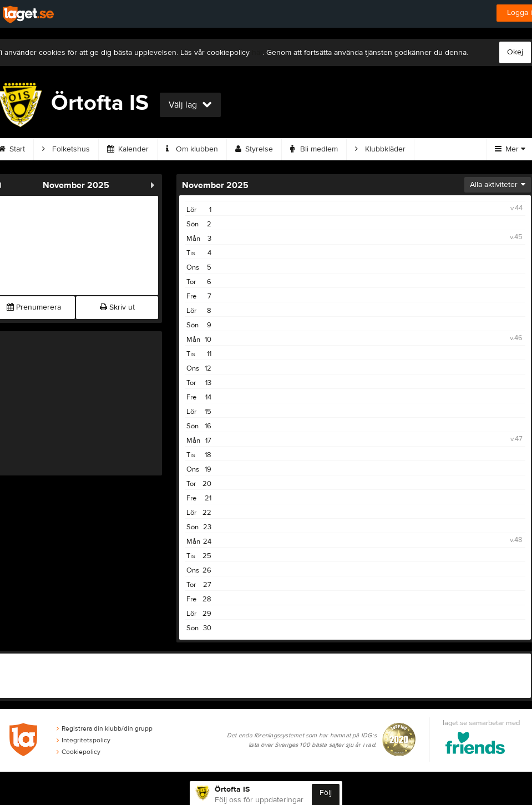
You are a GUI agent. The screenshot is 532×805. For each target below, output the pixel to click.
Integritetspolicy (83, 740)
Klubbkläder (380, 149)
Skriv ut (117, 307)
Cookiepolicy (78, 752)
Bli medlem (314, 149)
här (257, 53)
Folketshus (66, 149)
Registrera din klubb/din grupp (105, 728)
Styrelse (254, 149)
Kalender (128, 149)
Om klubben (192, 149)
